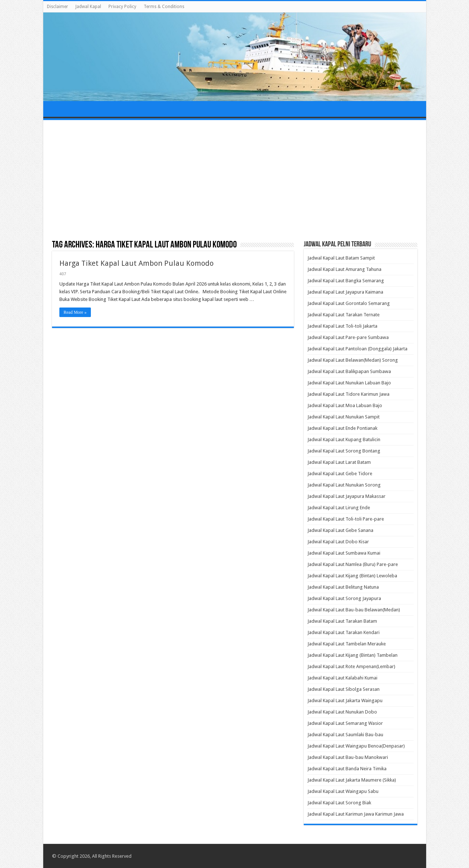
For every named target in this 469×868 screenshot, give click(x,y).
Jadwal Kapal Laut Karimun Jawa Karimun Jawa (356, 814)
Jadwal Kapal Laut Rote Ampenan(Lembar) (351, 666)
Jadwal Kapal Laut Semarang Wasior (345, 723)
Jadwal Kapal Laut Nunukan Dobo (342, 712)
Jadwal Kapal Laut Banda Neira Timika (347, 769)
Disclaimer (58, 7)
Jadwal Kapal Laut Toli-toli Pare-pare (346, 519)
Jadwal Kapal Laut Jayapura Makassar (346, 496)
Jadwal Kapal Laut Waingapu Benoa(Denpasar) (356, 746)
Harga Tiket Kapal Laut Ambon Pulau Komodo (136, 263)
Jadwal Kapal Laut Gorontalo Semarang (349, 303)
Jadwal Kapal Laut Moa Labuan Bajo (345, 405)
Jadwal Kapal (88, 7)
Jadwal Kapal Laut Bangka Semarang (346, 281)
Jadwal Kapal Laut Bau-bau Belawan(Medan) (354, 610)
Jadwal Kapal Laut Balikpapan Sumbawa (349, 371)
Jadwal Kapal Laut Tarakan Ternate (344, 315)
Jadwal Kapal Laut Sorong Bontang (344, 451)
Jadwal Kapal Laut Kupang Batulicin (344, 439)
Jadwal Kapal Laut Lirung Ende (339, 508)
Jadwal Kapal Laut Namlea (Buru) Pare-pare (353, 564)
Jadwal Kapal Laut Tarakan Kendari (344, 632)
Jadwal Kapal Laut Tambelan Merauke (347, 644)
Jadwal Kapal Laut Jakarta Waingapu (345, 701)
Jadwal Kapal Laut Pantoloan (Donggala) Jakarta (357, 349)
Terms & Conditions (164, 7)
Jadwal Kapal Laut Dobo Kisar (338, 542)
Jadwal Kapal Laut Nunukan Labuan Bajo (349, 383)
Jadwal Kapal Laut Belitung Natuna (343, 587)
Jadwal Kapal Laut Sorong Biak (339, 803)
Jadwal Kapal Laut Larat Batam (339, 462)
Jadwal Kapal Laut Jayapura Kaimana (345, 292)
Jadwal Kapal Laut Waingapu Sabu (343, 791)
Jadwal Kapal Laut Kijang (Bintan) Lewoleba (352, 576)
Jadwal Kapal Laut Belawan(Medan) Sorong (353, 360)
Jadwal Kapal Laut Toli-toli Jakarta (342, 326)
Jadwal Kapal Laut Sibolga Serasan (344, 689)
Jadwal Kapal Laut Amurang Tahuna (344, 269)
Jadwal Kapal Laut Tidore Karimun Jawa (348, 394)
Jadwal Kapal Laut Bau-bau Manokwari (348, 757)
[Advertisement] (235, 180)
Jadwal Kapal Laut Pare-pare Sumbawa (348, 337)
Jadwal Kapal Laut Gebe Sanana (340, 530)
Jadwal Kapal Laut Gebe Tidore (340, 474)
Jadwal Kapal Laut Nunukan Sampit (344, 417)
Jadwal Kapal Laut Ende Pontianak (342, 428)
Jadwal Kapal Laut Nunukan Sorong (344, 485)
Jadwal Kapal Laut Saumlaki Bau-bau (345, 735)
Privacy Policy (122, 7)
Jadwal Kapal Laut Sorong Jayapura (344, 598)
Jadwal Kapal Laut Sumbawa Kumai (344, 553)
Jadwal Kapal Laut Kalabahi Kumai (342, 678)
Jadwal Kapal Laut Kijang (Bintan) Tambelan (352, 655)
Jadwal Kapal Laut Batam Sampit (341, 258)
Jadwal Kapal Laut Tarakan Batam (342, 621)
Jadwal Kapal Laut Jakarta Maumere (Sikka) (352, 780)
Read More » (75, 312)
